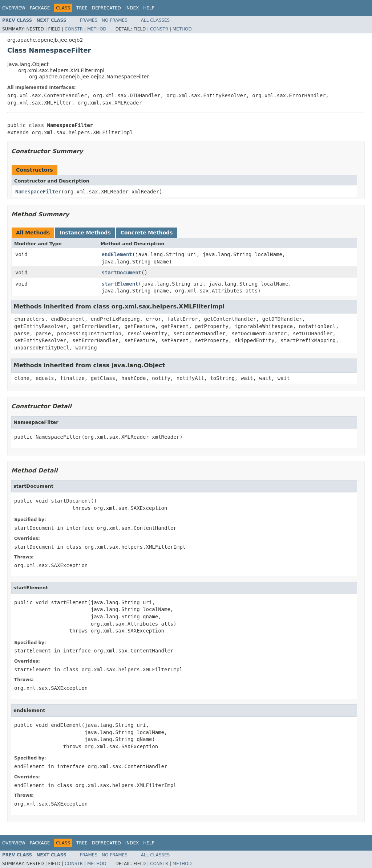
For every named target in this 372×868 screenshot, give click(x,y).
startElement (120, 284)
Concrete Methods (147, 233)
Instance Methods (85, 233)
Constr (74, 29)
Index (132, 8)
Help (149, 8)
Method (97, 29)
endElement (117, 254)
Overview (14, 8)
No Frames (115, 20)
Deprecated (106, 8)
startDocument (122, 273)
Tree (82, 8)
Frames (89, 20)
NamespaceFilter (38, 192)
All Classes (155, 20)
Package (40, 8)
